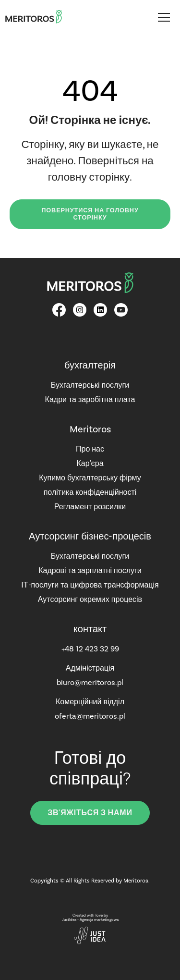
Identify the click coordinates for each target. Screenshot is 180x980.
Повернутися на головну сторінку (90, 214)
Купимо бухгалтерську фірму (90, 478)
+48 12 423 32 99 (90, 649)
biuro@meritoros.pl (90, 682)
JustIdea (69, 920)
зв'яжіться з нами (90, 813)
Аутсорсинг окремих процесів (90, 599)
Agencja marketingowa (99, 920)
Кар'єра (90, 463)
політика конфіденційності (90, 492)
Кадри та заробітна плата (90, 399)
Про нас (90, 449)
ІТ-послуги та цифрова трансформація (90, 585)
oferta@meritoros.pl (90, 716)
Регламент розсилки (90, 507)
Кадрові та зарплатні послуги (90, 570)
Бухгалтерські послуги (90, 385)
